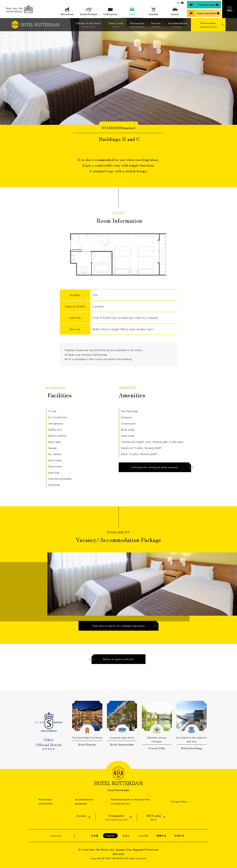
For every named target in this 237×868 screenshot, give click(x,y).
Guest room (116, 25)
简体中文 (179, 836)
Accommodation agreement (84, 801)
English (110, 836)
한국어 (126, 836)
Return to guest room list (118, 663)
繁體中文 (161, 836)
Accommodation (178, 25)
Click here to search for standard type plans (118, 630)
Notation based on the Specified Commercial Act (130, 801)
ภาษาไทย (143, 836)
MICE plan (154, 817)
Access (81, 817)
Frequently (116, 817)
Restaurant (137, 25)
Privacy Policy (179, 801)
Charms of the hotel (88, 25)
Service (156, 25)
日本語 (95, 836)
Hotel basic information (46, 801)
